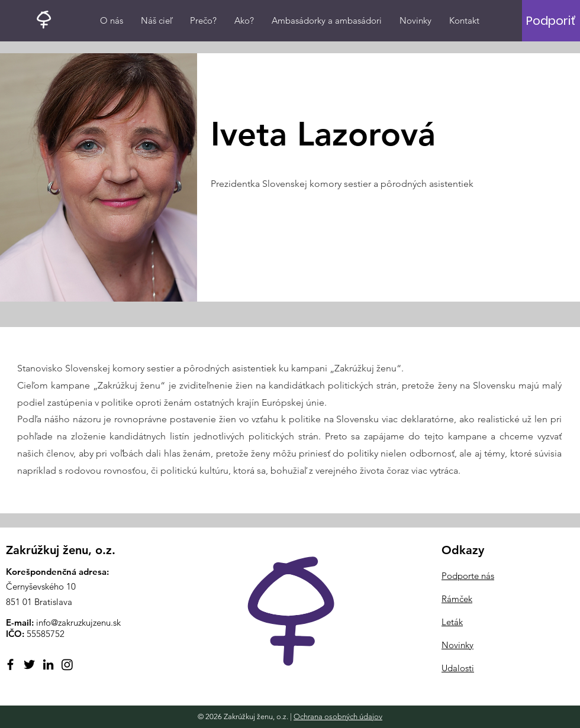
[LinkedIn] (48, 664)
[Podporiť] (551, 21)
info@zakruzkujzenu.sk (78, 622)
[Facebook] (10, 664)
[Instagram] (67, 664)
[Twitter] (29, 664)
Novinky (457, 645)
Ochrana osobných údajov (338, 716)
